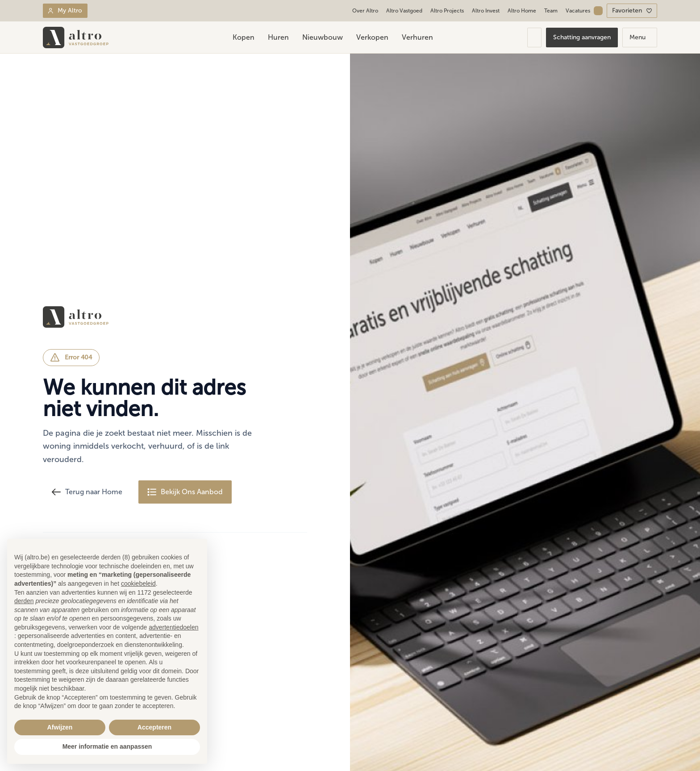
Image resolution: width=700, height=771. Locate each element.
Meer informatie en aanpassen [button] (107, 746)
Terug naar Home (87, 492)
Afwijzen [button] (60, 727)
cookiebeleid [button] (138, 583)
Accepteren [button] (154, 727)
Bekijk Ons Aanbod (185, 492)
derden (24, 601)
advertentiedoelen (173, 627)
